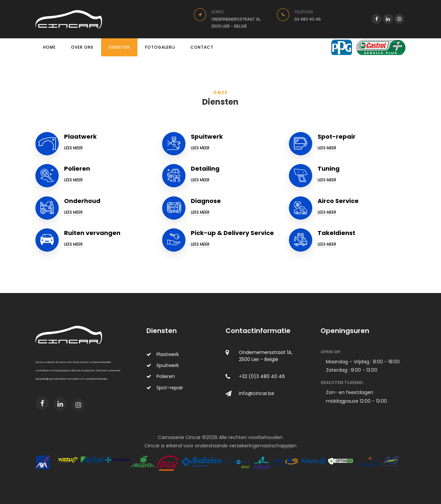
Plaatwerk (163, 354)
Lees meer (73, 148)
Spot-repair (165, 388)
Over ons (82, 47)
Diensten (119, 47)
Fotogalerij (160, 47)
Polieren (161, 376)
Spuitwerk (163, 365)
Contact (202, 47)
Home (49, 47)
